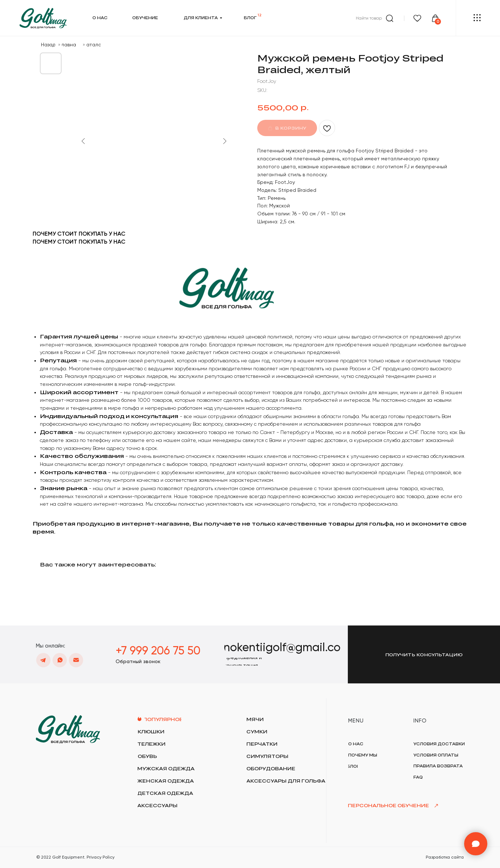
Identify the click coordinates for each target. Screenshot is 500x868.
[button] (138, 662)
